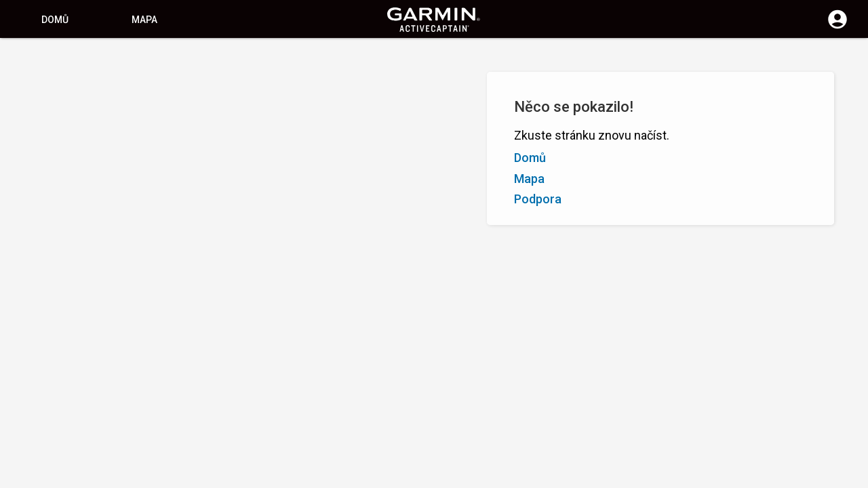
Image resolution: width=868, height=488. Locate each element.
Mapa (144, 20)
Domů (55, 20)
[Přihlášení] (837, 27)
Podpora (538, 199)
